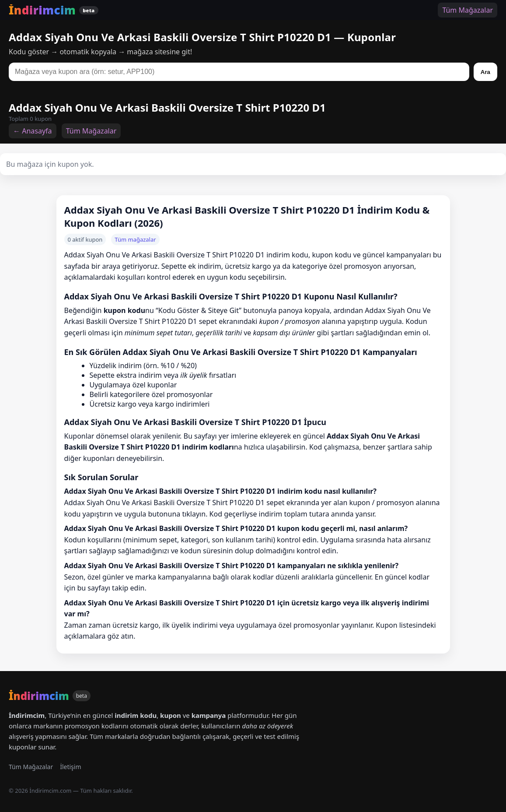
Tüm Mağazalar (468, 10)
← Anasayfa (33, 131)
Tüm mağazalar (135, 239)
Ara (485, 72)
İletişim (70, 767)
